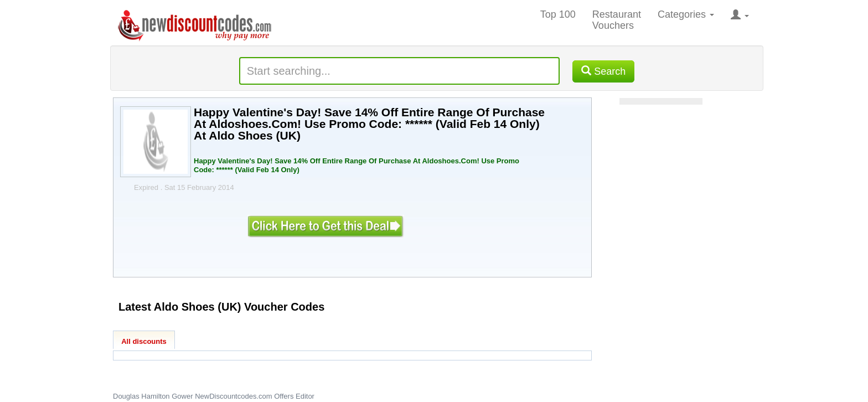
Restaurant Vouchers (617, 20)
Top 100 (558, 14)
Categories (686, 14)
